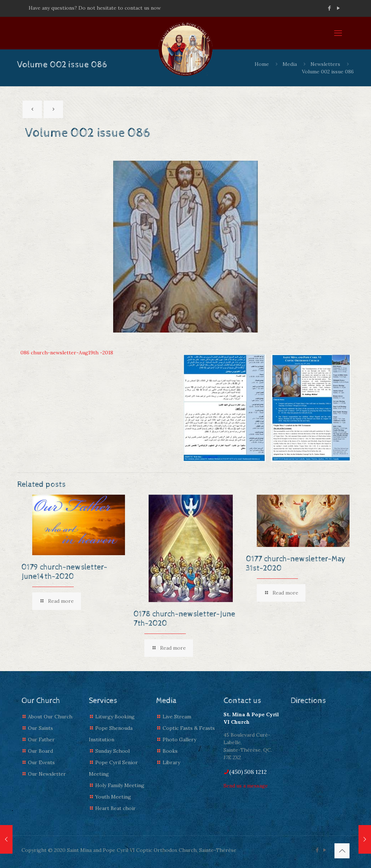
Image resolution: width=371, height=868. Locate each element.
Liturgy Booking (115, 717)
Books (170, 751)
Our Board (40, 751)
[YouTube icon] (338, 8)
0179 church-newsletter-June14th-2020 (64, 572)
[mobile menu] (338, 33)
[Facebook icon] (329, 8)
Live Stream (177, 717)
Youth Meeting (113, 797)
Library (171, 762)
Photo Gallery (179, 740)
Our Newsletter (47, 774)
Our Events (41, 762)
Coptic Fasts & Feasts (189, 728)
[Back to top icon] (342, 851)
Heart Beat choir (115, 808)
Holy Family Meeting (120, 785)
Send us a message (246, 786)
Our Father (41, 740)
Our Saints (40, 728)
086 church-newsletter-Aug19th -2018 (67, 353)
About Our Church (50, 717)
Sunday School (112, 751)
